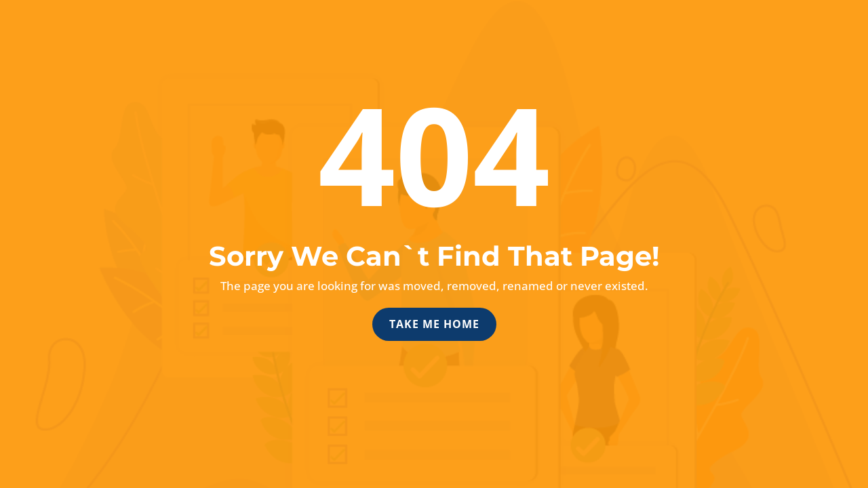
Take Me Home (434, 324)
